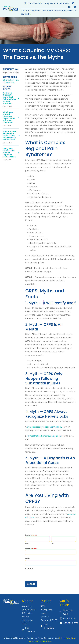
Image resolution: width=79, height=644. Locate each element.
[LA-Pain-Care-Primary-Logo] (10, 7)
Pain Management (11, 81)
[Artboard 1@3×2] (11, 600)
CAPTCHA (29, 569)
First (27, 543)
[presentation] (41, 574)
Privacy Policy (65, 638)
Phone (31, 548)
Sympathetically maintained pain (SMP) (46, 436)
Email (27, 559)
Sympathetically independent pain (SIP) (46, 427)
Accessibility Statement (42, 641)
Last (53, 543)
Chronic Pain (9, 80)
